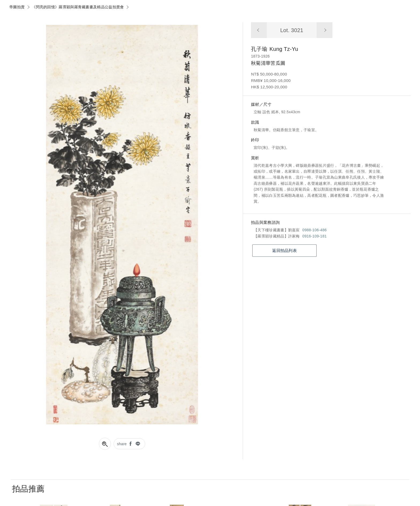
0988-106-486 (315, 230)
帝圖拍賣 (17, 7)
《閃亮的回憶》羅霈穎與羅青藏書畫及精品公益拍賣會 (78, 7)
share (122, 444)
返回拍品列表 (284, 250)
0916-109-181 (315, 236)
